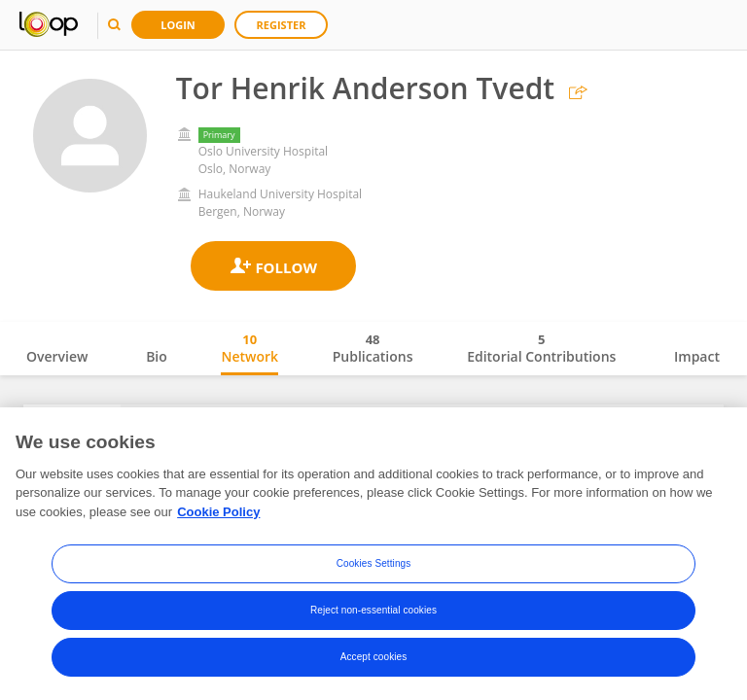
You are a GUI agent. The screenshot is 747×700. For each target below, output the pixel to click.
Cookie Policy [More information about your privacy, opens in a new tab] (218, 513)
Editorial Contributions (541, 348)
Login (178, 25)
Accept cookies (374, 658)
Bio (157, 356)
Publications (373, 348)
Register (282, 25)
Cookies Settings (374, 564)
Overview (57, 356)
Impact (697, 356)
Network (249, 348)
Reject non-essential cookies (373, 611)
